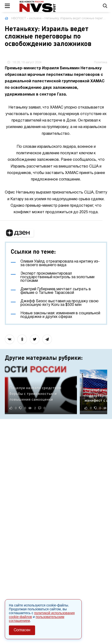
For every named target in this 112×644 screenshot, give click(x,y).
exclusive (35, 18)
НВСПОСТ (19, 18)
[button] (19, 233)
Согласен (22, 630)
